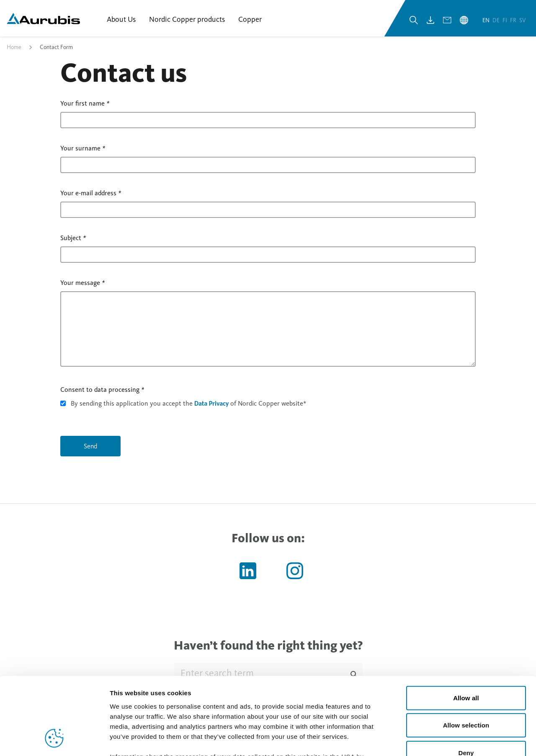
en (487, 20)
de (497, 20)
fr (514, 20)
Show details (439, 739)
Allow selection (466, 655)
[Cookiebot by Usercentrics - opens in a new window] (54, 740)
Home (14, 48)
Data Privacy (211, 404)
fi (505, 20)
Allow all (466, 628)
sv (523, 20)
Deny (466, 683)
